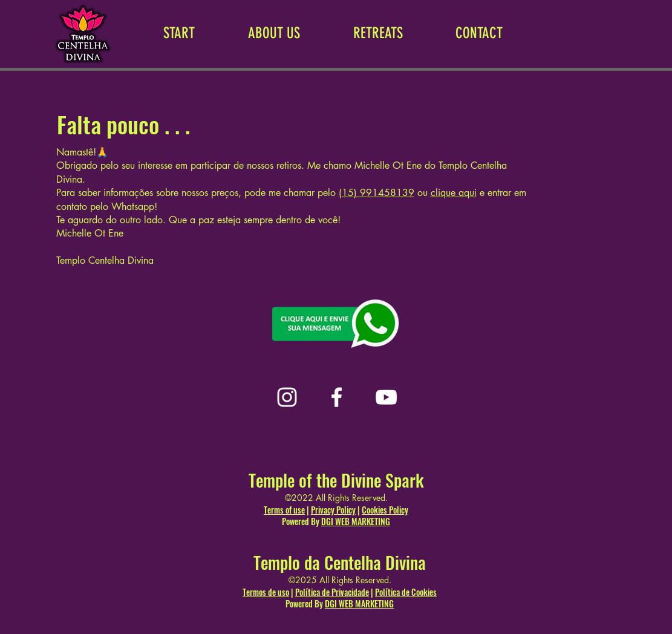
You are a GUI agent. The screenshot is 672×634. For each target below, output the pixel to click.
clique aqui (454, 193)
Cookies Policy (385, 510)
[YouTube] (386, 397)
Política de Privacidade (332, 592)
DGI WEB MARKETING (356, 521)
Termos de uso (266, 592)
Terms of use (284, 510)
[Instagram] (287, 397)
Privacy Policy (333, 510)
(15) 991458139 (377, 193)
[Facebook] (337, 397)
